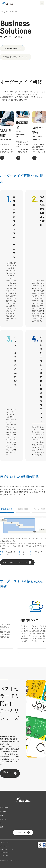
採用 (2, 827)
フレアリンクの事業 (11, 12)
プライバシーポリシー (5, 846)
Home (2, 12)
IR (1, 823)
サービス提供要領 (4, 852)
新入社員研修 (7, 509)
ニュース (3, 819)
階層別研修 (23, 509)
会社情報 (3, 811)
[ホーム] (8, 3)
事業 (2, 815)
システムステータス (5, 855)
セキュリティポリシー (5, 843)
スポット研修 (39, 509)
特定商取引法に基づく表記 (6, 849)
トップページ (5, 808)
